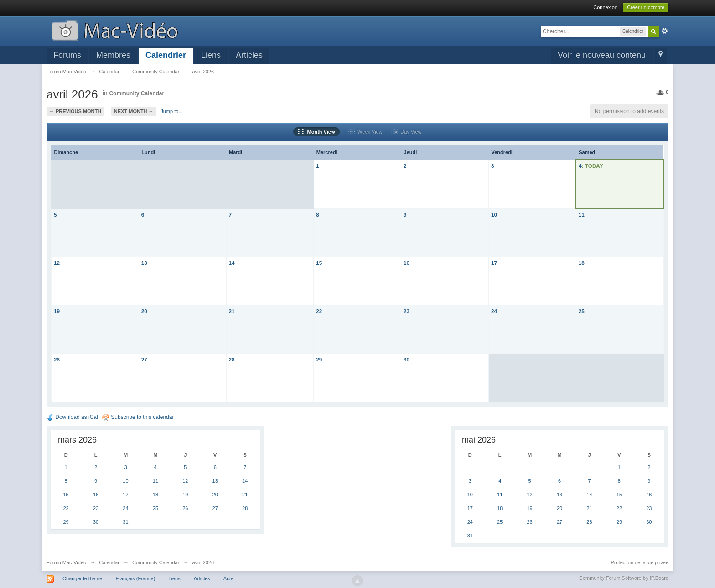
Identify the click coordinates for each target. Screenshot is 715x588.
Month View (316, 132)
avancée (665, 31)
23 (407, 311)
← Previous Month (75, 111)
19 (57, 311)
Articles (249, 55)
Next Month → (134, 111)
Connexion (605, 7)
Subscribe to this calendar (138, 417)
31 (125, 522)
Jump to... (171, 111)
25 (582, 311)
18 (582, 263)
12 (57, 263)
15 (319, 263)
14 (232, 263)
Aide (228, 578)
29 (319, 359)
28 (232, 359)
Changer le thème (82, 578)
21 (232, 311)
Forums (67, 55)
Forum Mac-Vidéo (66, 562)
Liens (211, 55)
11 (582, 214)
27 (144, 359)
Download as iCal (72, 417)
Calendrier (166, 55)
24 (494, 311)
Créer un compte (646, 7)
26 (57, 359)
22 (319, 311)
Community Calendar (137, 93)
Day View (406, 132)
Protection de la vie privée (640, 562)
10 (494, 214)
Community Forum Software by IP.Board (624, 578)
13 (144, 263)
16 (407, 263)
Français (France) (136, 578)
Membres (113, 55)
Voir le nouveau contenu (602, 55)
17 (494, 263)
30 (407, 359)
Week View (365, 132)
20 (144, 311)
